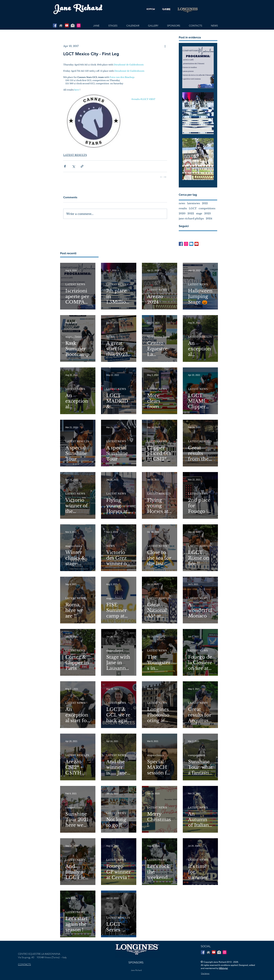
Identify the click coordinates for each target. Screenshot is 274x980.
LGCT (193, 208)
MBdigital (223, 968)
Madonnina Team (158, 337)
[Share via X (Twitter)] (73, 166)
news (182, 203)
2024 (209, 219)
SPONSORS (136, 962)
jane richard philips (191, 219)
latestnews (194, 203)
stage (199, 214)
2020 (182, 214)
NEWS (110, 337)
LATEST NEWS (75, 284)
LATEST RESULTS (75, 155)
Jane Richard (136, 970)
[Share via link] (82, 166)
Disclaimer (205, 973)
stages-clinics (74, 337)
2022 (191, 214)
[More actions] (165, 46)
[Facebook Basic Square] (181, 244)
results (183, 208)
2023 (208, 214)
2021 (205, 203)
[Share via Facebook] (65, 166)
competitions (207, 208)
